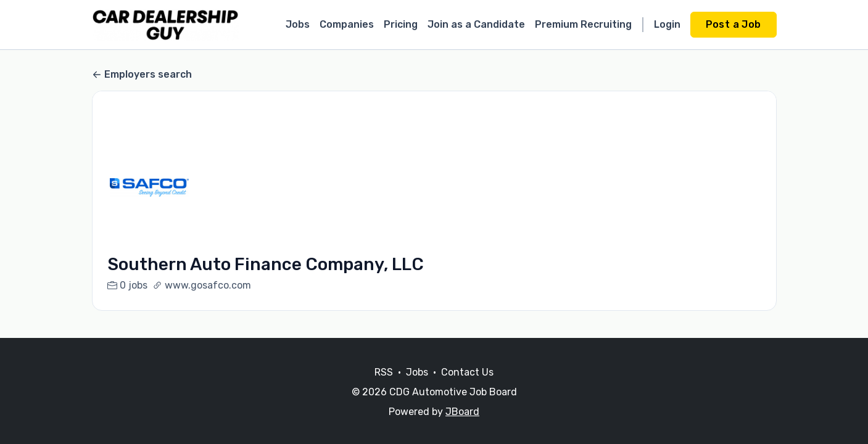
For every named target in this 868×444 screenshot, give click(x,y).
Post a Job (734, 24)
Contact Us (467, 372)
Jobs (298, 24)
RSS (384, 372)
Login (667, 24)
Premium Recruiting (583, 24)
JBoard (462, 412)
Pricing (401, 24)
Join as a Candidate (476, 24)
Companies (347, 24)
